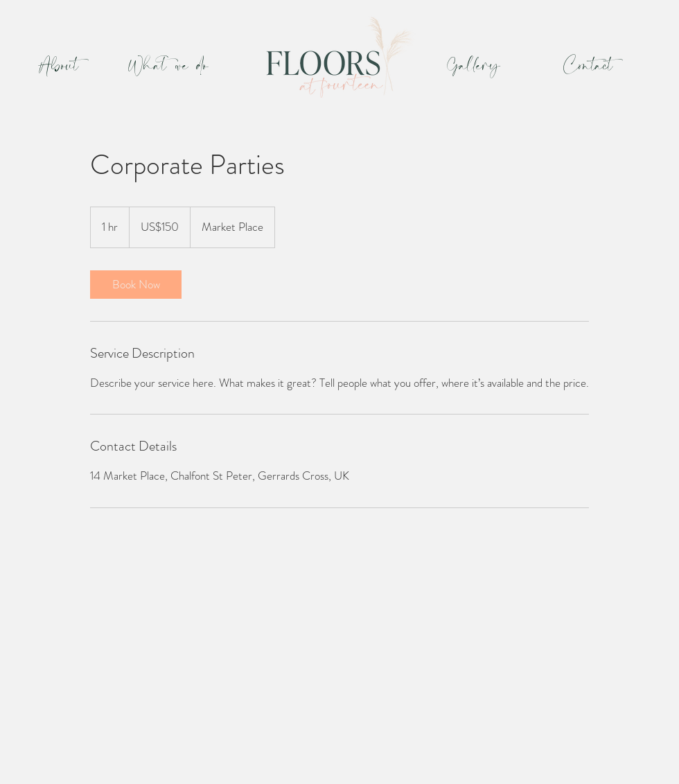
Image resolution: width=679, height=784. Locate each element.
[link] (136, 285)
